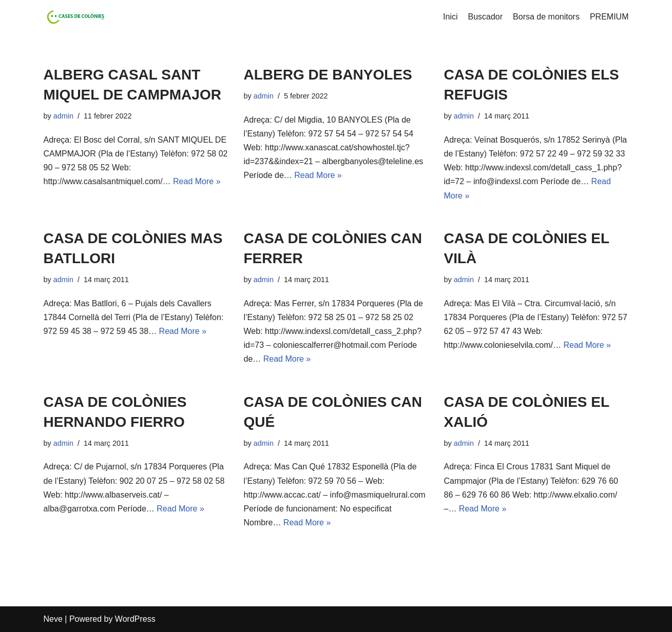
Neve (53, 619)
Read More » (197, 181)
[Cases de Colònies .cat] (74, 17)
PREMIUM (609, 17)
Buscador (486, 17)
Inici (450, 17)
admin (63, 116)
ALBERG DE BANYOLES (328, 75)
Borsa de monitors (546, 17)
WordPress (135, 619)
